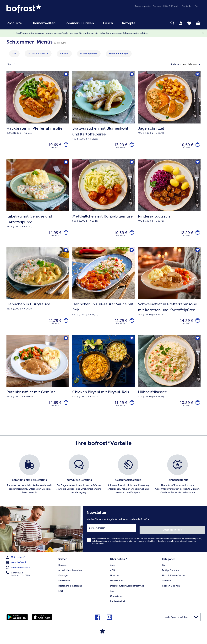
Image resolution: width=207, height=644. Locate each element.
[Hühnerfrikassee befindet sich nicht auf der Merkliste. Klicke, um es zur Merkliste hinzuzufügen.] (197, 343)
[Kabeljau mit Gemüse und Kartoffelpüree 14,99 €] (38, 205)
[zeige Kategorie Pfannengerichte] (89, 54)
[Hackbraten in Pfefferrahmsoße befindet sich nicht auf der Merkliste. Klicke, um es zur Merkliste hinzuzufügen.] (66, 75)
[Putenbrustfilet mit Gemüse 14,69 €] (38, 381)
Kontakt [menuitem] (62, 568)
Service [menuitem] (157, 6)
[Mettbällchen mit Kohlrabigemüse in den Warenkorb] (131, 235)
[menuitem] (14, 25)
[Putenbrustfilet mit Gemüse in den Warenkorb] (65, 408)
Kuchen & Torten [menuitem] (171, 589)
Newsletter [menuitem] (64, 584)
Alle (14, 54)
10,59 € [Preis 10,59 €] (119, 235)
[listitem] (30, 480)
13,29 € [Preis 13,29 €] (119, 145)
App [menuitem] (112, 594)
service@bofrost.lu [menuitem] (18, 571)
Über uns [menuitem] (115, 578)
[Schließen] (203, 33)
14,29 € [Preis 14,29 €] (185, 324)
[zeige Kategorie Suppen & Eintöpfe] (119, 54)
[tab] (181, 23)
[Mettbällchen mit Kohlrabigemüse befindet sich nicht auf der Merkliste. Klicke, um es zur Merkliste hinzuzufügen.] (131, 164)
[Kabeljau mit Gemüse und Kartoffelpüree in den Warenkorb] (65, 235)
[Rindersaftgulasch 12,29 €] (169, 205)
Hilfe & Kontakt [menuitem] (171, 6)
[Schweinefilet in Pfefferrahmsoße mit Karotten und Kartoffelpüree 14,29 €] (169, 295)
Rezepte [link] (129, 23)
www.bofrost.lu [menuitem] (17, 566)
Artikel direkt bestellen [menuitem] (70, 573)
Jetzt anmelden (191, 533)
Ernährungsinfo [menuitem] (143, 6)
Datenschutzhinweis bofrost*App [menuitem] (127, 589)
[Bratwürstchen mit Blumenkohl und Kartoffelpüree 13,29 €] (104, 116)
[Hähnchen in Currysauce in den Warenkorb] (65, 324)
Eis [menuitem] (163, 568)
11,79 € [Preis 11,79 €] (53, 324)
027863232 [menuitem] (15, 577)
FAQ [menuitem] (61, 594)
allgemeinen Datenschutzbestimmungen (179, 545)
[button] (191, 6)
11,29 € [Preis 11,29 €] (119, 408)
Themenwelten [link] (43, 23)
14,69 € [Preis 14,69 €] (53, 408)
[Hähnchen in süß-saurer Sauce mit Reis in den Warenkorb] (131, 324)
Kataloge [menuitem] (63, 578)
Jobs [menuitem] (113, 568)
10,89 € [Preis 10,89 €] (185, 408)
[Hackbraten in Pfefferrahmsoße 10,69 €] (38, 116)
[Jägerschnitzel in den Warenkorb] (197, 146)
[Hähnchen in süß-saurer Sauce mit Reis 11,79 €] (104, 295)
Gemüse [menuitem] (166, 584)
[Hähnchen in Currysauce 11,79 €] (38, 295)
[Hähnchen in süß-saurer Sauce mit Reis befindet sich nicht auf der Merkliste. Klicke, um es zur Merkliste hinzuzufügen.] (131, 254)
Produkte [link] (14, 23)
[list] (103, 480)
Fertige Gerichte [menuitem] (170, 573)
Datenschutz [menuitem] (117, 584)
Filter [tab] (13, 64)
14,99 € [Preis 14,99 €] (53, 235)
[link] (36, 9)
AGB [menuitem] (112, 573)
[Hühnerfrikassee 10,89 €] (169, 381)
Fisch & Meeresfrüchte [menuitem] (174, 578)
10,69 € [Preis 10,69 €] (53, 145)
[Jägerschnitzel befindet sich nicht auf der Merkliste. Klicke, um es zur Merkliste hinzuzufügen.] (197, 75)
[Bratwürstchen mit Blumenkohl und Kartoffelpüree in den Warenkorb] (131, 146)
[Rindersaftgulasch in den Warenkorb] (197, 235)
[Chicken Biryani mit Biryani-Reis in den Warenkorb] (131, 408)
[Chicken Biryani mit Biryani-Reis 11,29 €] (104, 381)
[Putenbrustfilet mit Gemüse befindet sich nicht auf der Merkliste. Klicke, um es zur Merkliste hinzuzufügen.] (66, 343)
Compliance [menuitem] (116, 599)
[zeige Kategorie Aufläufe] (64, 54)
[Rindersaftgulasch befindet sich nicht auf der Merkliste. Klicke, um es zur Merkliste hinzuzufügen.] (197, 164)
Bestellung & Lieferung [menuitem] (70, 589)
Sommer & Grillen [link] (79, 23)
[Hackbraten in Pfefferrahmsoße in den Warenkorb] (65, 146)
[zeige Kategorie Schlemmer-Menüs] (38, 53)
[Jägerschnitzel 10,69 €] (169, 116)
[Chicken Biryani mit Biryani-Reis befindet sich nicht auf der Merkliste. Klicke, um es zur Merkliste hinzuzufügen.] (131, 343)
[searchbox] (147, 23)
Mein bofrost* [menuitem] (16, 561)
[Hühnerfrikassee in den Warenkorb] (197, 408)
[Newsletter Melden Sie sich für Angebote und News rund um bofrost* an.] (145, 534)
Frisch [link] (108, 23)
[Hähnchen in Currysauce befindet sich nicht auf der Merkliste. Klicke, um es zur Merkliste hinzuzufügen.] (66, 254)
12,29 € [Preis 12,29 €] (185, 235)
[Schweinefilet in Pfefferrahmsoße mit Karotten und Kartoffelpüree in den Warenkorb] (197, 324)
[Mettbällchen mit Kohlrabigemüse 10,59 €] (104, 205)
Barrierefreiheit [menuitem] (118, 604)
